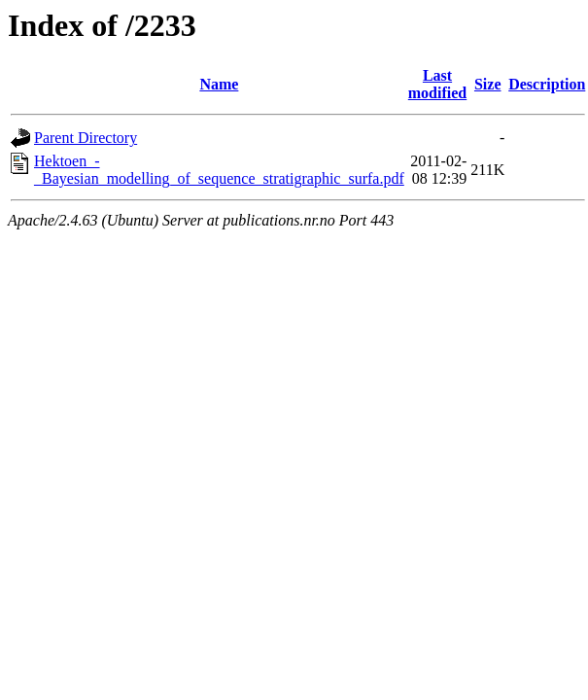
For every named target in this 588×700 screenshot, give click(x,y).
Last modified (437, 84)
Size (488, 84)
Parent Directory (86, 138)
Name (219, 84)
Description (547, 84)
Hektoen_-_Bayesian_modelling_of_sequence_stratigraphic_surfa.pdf (219, 170)
